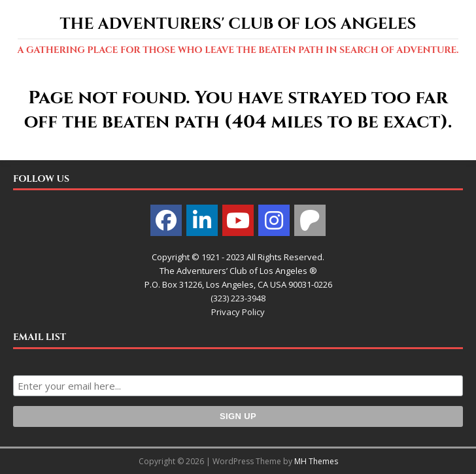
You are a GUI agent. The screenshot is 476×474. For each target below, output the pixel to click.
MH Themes (316, 461)
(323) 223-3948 (238, 298)
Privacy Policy (238, 312)
